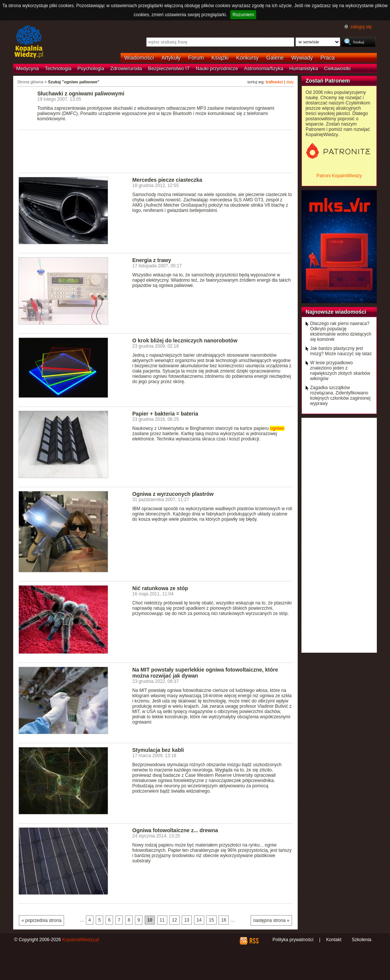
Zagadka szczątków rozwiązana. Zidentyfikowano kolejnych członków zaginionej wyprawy (340, 396)
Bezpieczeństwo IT (169, 68)
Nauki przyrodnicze (217, 68)
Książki (220, 58)
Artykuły (171, 58)
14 (199, 920)
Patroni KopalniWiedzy (339, 176)
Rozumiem (243, 15)
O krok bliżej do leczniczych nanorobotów (185, 340)
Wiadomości (139, 58)
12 (174, 920)
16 (224, 920)
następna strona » (271, 920)
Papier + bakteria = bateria (165, 414)
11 (162, 920)
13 (187, 920)
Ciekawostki (337, 68)
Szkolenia (361, 940)
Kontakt (334, 940)
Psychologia (91, 68)
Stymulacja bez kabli (158, 750)
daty (290, 82)
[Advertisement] (156, 151)
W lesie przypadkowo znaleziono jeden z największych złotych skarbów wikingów (340, 371)
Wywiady (302, 58)
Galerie (275, 58)
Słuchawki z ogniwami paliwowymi (81, 94)
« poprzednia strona (41, 920)
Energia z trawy (152, 260)
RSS (254, 941)
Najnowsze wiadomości (336, 312)
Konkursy (248, 58)
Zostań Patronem (328, 81)
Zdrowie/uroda (126, 68)
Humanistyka (304, 68)
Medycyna (28, 68)
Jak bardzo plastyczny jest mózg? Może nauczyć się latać (341, 351)
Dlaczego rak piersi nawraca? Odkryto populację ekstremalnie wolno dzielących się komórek (341, 331)
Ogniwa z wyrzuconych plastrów (173, 494)
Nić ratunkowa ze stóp (160, 588)
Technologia (58, 68)
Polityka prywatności (293, 940)
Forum (196, 58)
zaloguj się (361, 27)
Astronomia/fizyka (264, 68)
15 (211, 920)
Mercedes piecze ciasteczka (167, 180)
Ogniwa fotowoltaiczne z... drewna (175, 830)
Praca (328, 58)
